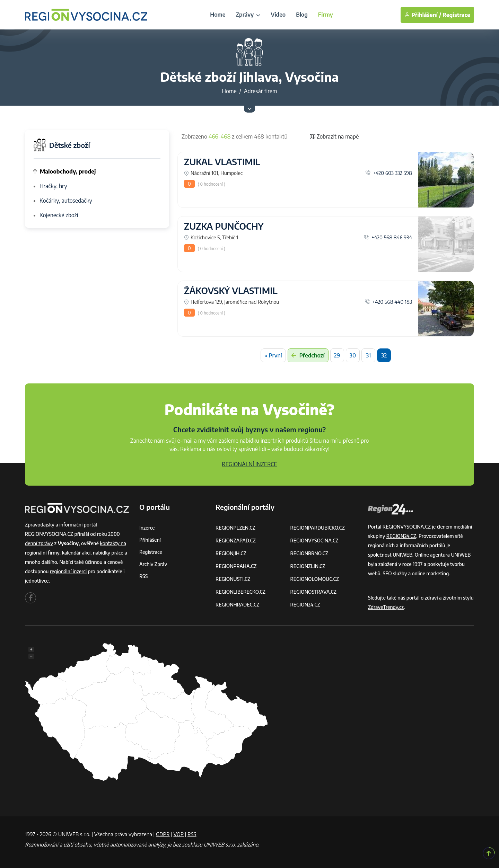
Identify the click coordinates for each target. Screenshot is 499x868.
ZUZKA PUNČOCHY (224, 226)
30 (353, 355)
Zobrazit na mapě (334, 136)
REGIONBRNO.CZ (309, 553)
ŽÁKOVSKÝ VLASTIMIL (231, 291)
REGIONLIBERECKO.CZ (240, 592)
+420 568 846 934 (388, 237)
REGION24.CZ (305, 605)
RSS (143, 576)
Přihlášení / (423, 15)
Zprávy (248, 15)
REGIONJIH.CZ (231, 553)
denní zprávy (39, 543)
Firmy (326, 15)
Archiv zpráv (153, 564)
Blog (302, 15)
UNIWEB (402, 555)
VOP (179, 834)
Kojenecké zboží (59, 215)
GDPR (163, 834)
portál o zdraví (422, 598)
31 (368, 355)
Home (218, 15)
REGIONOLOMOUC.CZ (315, 579)
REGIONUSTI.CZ (233, 579)
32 (384, 355)
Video (278, 15)
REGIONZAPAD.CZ (236, 541)
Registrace (456, 15)
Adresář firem (261, 91)
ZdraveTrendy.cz (386, 607)
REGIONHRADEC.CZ (237, 605)
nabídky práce (108, 553)
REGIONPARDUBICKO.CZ (318, 528)
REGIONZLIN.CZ (308, 566)
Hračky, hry (53, 186)
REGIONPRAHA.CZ (236, 566)
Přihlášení (150, 540)
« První (273, 355)
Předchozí (308, 355)
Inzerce (147, 528)
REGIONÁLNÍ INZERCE (249, 464)
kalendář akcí (76, 553)
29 (337, 355)
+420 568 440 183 (388, 302)
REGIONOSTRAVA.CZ (313, 592)
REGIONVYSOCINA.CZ (314, 541)
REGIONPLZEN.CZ (235, 528)
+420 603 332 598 (389, 173)
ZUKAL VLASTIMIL (222, 162)
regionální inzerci (68, 571)
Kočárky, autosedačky (66, 201)
